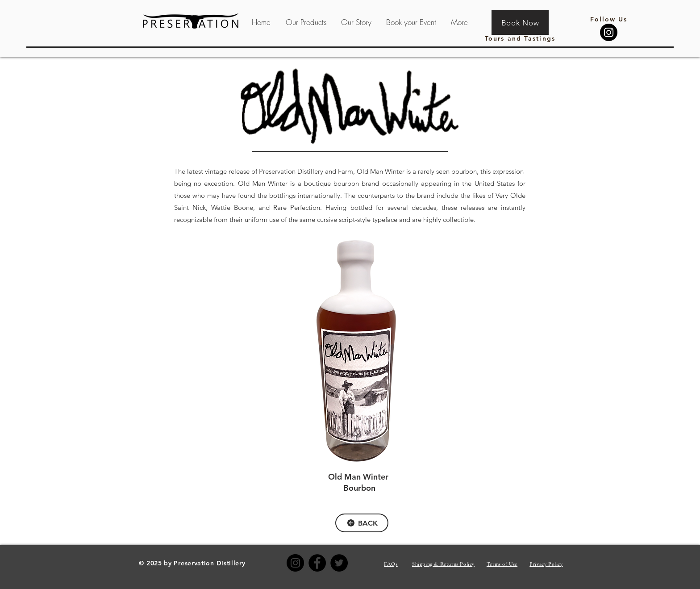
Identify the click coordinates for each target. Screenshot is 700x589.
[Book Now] (520, 23)
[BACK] (362, 523)
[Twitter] (339, 563)
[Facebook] (317, 563)
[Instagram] (609, 32)
